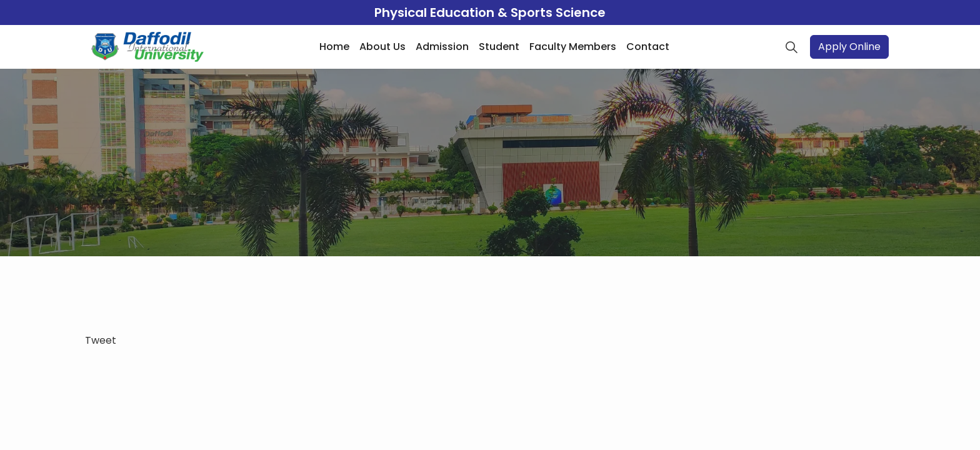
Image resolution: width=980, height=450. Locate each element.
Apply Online (849, 47)
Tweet (101, 340)
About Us (382, 47)
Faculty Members (573, 47)
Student (499, 47)
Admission (442, 47)
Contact (648, 47)
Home (334, 47)
